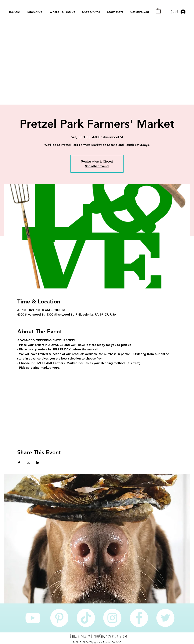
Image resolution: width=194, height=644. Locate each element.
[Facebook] (139, 618)
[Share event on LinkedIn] (38, 463)
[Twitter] (165, 618)
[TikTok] (86, 618)
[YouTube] (33, 618)
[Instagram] (112, 618)
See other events (97, 166)
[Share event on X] (28, 463)
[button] (14, 12)
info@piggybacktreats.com (110, 636)
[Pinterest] (59, 618)
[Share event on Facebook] (19, 463)
